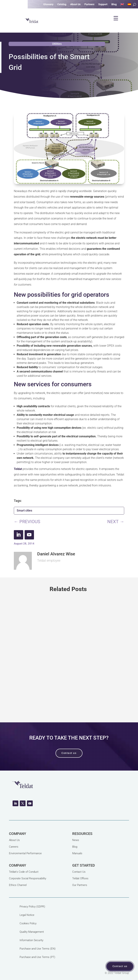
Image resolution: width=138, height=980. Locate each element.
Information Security (31, 940)
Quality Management (32, 932)
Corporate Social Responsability (28, 878)
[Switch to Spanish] (129, 5)
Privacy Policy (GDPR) (32, 907)
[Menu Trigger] (116, 18)
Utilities (57, 44)
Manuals (77, 853)
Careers (14, 847)
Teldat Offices (80, 878)
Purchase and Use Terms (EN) (38, 949)
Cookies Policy (28, 923)
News (76, 840)
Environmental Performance (25, 853)
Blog (75, 847)
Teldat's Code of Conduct (24, 872)
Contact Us (79, 872)
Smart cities (24, 511)
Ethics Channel (18, 885)
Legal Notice (27, 915)
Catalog (62, 4)
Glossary (48, 4)
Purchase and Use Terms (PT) (37, 957)
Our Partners (80, 885)
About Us (14, 840)
